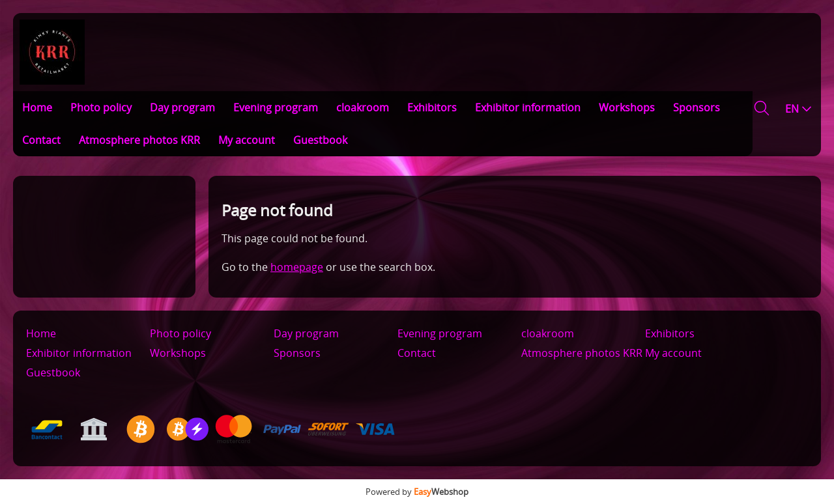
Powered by (417, 492)
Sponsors (697, 107)
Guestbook (320, 140)
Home (37, 107)
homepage (297, 267)
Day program (182, 107)
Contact (41, 140)
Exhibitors (432, 107)
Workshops (627, 107)
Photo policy (101, 107)
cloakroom (363, 107)
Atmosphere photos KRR (139, 140)
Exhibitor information (528, 107)
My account (247, 140)
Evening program (276, 107)
